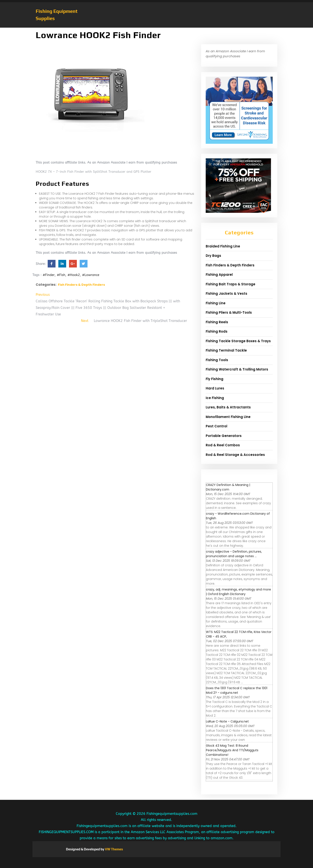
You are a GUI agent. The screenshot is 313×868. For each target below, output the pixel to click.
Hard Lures (215, 388)
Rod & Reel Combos (223, 445)
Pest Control (216, 426)
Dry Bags (213, 256)
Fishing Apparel (219, 275)
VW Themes (114, 849)
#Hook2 (74, 275)
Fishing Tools (217, 360)
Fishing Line (216, 303)
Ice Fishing (215, 398)
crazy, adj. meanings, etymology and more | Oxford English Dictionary (238, 592)
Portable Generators (224, 436)
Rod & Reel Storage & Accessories (235, 455)
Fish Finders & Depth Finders (81, 285)
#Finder (49, 275)
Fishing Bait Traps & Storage (231, 284)
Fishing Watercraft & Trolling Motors (237, 369)
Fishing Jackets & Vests (226, 294)
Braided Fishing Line (223, 246)
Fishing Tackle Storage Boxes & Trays (238, 341)
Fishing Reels (217, 322)
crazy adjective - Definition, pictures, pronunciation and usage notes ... (234, 554)
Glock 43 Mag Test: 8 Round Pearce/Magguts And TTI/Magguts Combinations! (232, 750)
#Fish (61, 275)
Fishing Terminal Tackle (226, 350)
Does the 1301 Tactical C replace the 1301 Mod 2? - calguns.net (237, 690)
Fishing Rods (217, 331)
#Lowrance (91, 275)
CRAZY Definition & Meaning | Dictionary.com (228, 487)
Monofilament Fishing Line (228, 417)
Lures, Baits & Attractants (228, 407)
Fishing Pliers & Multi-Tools (229, 312)
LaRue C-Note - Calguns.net (227, 721)
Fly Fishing (215, 379)
